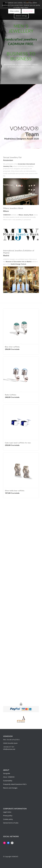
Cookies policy (8, 819)
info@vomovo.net (9, 749)
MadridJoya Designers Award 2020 (22, 139)
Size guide (7, 773)
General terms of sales (11, 823)
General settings (21, 16)
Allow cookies (15, 11)
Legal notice (7, 812)
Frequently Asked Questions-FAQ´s (15, 784)
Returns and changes (10, 788)
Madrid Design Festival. (18, 264)
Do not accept (28, 11)
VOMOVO (11, 777)
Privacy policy (8, 816)
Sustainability (8, 781)
